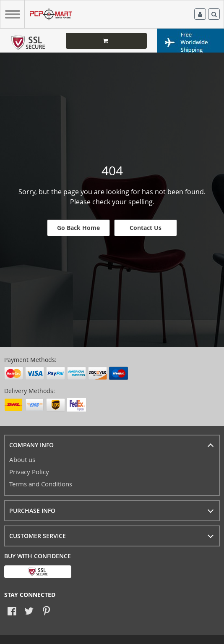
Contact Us (146, 228)
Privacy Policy (29, 472)
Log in (200, 14)
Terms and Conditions (41, 484)
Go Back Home (78, 228)
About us (22, 459)
